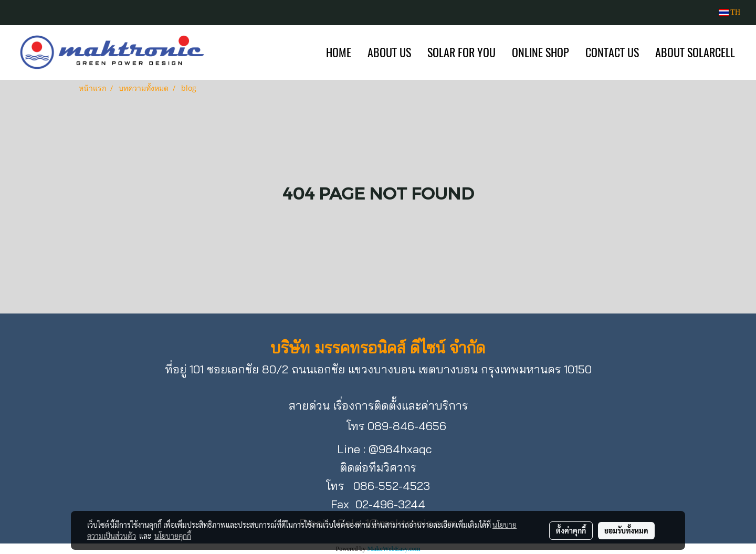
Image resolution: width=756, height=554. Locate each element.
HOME (339, 53)
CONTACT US (612, 53)
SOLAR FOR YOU (461, 53)
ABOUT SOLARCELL (695, 53)
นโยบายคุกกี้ (173, 536)
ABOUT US (389, 53)
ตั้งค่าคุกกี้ (571, 530)
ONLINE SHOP (540, 53)
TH (729, 12)
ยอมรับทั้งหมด (626, 530)
